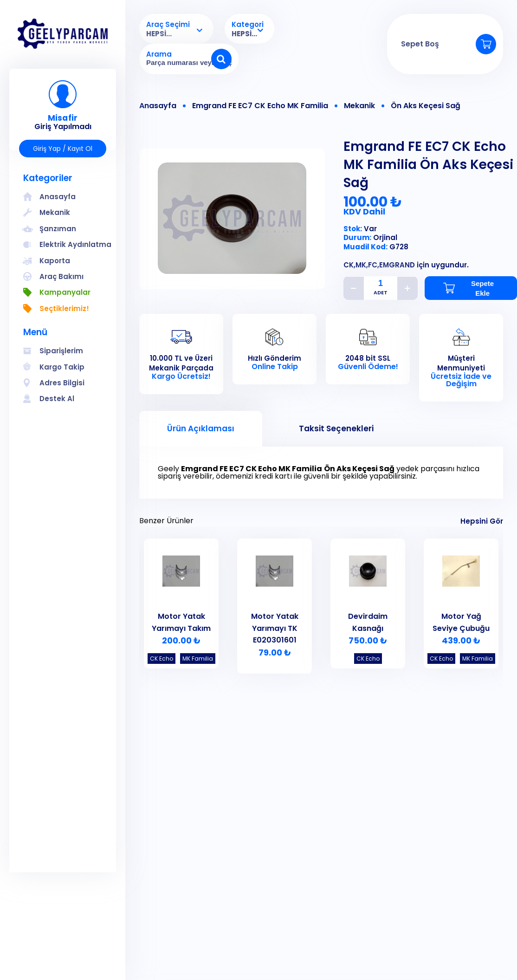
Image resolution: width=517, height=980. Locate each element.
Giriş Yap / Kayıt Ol (63, 149)
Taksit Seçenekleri (336, 428)
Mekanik (359, 106)
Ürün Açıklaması (201, 428)
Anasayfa (158, 106)
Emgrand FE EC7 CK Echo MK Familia (260, 106)
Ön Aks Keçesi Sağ (426, 106)
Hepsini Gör (482, 521)
